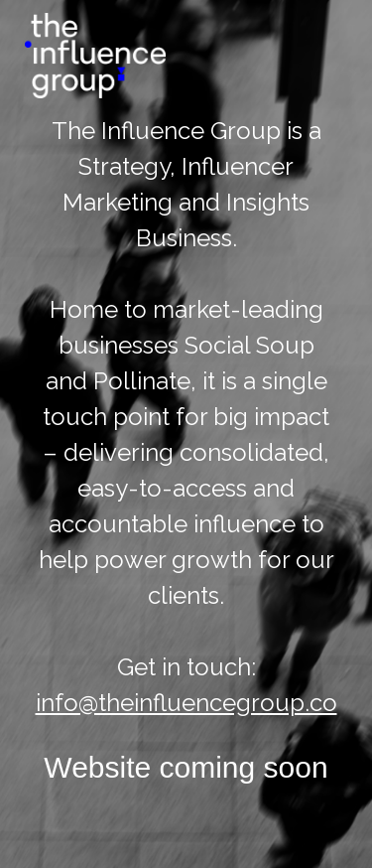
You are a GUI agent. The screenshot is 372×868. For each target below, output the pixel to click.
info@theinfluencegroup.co (186, 703)
